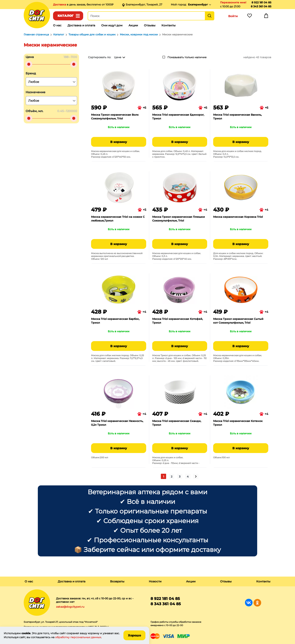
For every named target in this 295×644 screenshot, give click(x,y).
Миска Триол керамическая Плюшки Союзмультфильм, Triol (179, 219)
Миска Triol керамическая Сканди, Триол (177, 423)
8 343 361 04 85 (261, 6)
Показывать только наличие (187, 57)
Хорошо (134, 635)
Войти (233, 16)
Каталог (66, 16)
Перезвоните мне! (233, 2)
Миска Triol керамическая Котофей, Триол (178, 321)
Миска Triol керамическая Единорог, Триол (178, 117)
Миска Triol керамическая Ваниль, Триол (237, 117)
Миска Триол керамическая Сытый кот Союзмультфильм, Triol (238, 321)
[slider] (29, 64)
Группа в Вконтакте (249, 603)
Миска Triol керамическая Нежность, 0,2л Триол (117, 423)
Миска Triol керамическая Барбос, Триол (115, 321)
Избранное (249, 17)
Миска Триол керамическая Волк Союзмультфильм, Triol (115, 117)
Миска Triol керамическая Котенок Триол (238, 423)
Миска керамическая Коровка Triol (238, 217)
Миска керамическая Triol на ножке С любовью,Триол (118, 219)
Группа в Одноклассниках (257, 603)
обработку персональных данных (78, 637)
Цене (118, 57)
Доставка (60, 5)
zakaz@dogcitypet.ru (70, 607)
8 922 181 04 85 (261, 2)
